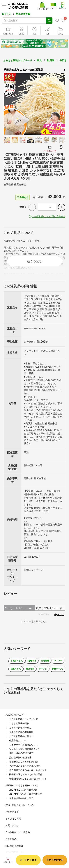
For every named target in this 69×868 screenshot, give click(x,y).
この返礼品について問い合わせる (49, 216)
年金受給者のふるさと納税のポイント (28, 779)
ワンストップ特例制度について (25, 749)
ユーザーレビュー (19, 608)
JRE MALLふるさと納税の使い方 (25, 794)
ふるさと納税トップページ (18, 60)
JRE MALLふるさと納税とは (23, 790)
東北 (39, 60)
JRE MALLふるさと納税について (22, 785)
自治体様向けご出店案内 (18, 832)
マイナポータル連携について (24, 745)
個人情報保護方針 (14, 846)
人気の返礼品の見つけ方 (21, 798)
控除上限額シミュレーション (20, 805)
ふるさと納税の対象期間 (21, 732)
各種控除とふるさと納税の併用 (25, 766)
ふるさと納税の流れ (19, 723)
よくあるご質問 (13, 819)
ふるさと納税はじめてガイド (24, 719)
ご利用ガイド (12, 812)
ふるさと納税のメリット (21, 736)
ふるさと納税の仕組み (20, 728)
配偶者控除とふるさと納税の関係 (26, 774)
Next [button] (61, 104)
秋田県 (51, 60)
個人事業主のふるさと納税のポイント (28, 770)
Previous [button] (8, 104)
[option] (34, 104)
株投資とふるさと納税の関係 (24, 762)
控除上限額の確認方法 (20, 758)
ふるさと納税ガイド (15, 715)
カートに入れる (28, 860)
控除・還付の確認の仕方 (21, 753)
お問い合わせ (12, 825)
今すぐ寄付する (55, 860)
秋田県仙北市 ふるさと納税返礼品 (34, 70)
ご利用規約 (11, 839)
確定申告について (18, 741)
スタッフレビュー (50, 608)
